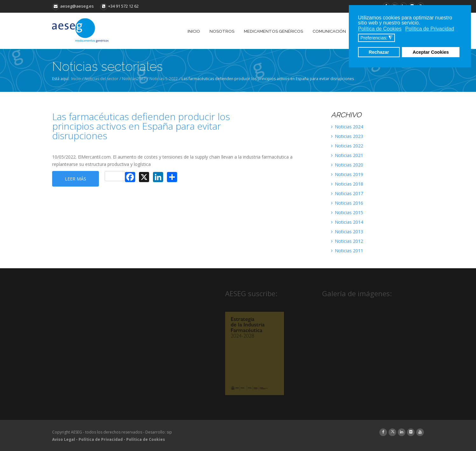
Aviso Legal (64, 439)
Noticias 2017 (347, 193)
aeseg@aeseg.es (73, 6)
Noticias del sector (101, 79)
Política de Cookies (146, 439)
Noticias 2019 (347, 174)
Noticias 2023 (347, 136)
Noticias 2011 (347, 251)
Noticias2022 (134, 79)
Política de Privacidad (101, 439)
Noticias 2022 (347, 146)
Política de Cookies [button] (380, 29)
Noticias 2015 (347, 212)
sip (169, 432)
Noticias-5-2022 (164, 79)
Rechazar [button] (379, 52)
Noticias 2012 (347, 241)
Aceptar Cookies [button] (431, 52)
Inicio (76, 79)
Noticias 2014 (347, 222)
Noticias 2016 (347, 203)
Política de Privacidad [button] (430, 29)
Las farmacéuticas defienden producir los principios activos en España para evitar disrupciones (141, 126)
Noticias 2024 (347, 127)
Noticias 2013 (347, 232)
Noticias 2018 (347, 184)
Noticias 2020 (347, 165)
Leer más (76, 179)
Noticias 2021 (347, 155)
